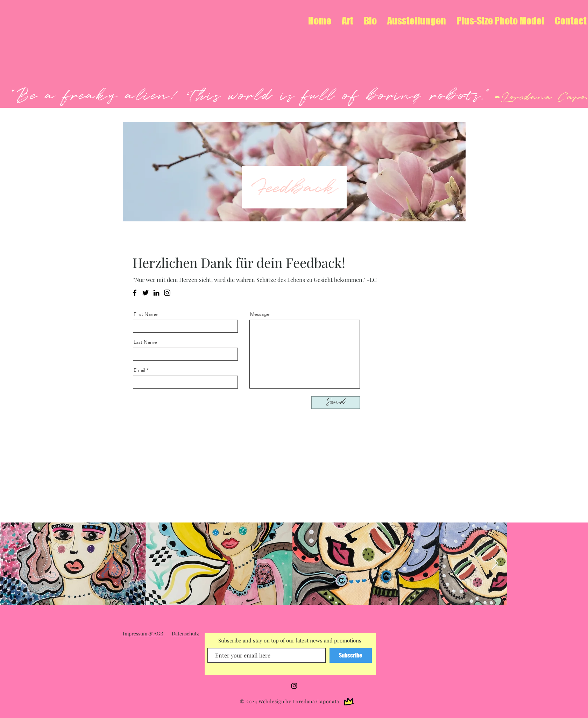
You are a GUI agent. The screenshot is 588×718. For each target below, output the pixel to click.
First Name (146, 314)
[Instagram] (167, 293)
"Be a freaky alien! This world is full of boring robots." (251, 96)
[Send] (336, 403)
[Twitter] (146, 293)
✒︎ (496, 98)
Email (139, 370)
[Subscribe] (351, 655)
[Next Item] (495, 564)
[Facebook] (135, 293)
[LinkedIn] (156, 293)
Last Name (145, 342)
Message (260, 314)
